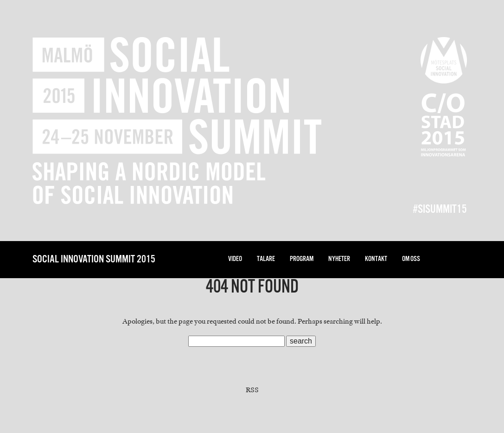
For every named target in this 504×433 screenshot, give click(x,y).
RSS (252, 390)
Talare (266, 259)
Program (302, 259)
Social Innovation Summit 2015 (94, 259)
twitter (442, 259)
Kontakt (376, 259)
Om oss (411, 259)
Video (235, 259)
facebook (460, 259)
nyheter (339, 259)
